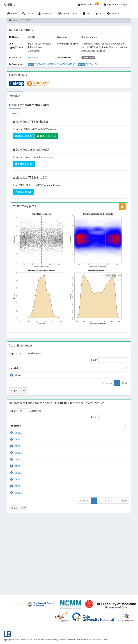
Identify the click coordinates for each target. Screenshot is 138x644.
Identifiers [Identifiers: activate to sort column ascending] (117, 436)
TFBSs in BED (23, 136)
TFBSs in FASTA (46, 136)
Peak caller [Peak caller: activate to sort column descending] (28, 374)
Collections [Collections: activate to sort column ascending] (80, 436)
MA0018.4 (33, 57)
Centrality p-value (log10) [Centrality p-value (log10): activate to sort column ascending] (116, 372)
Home (13, 20)
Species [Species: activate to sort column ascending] (99, 436)
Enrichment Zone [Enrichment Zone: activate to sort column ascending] (61, 374)
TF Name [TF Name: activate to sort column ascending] (14, 435)
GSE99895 (116, 520)
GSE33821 (116, 443)
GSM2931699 (54, 64)
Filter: (110, 360)
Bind (10, 4)
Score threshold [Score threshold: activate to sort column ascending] (96, 374)
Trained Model (24, 164)
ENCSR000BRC (118, 492)
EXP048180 (92, 64)
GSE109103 (41, 64)
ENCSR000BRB (118, 482)
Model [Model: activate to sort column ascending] (14, 375)
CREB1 (18, 443)
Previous (107, 390)
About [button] (113, 14)
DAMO (15, 113)
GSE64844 (116, 502)
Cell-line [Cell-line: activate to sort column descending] (30, 436)
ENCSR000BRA (118, 471)
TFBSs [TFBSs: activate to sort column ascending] (79, 375)
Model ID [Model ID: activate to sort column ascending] (43, 374)
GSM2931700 (68, 64)
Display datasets (25, 354)
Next (125, 390)
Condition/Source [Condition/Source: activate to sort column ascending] (55, 436)
